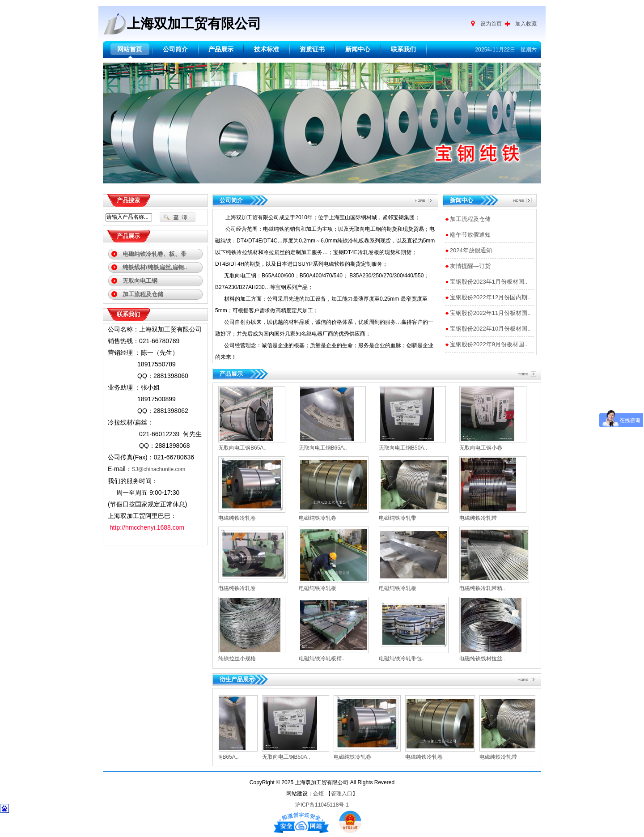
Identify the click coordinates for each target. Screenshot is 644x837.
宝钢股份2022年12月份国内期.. (490, 297)
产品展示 (221, 49)
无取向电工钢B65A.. (242, 448)
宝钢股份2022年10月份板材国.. (490, 329)
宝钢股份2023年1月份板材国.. (489, 282)
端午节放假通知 (470, 235)
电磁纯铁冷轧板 (318, 588)
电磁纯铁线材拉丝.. (482, 659)
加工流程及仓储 (470, 219)
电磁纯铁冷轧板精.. (322, 659)
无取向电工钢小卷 (481, 448)
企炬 (318, 794)
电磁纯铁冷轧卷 (237, 518)
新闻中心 (358, 49)
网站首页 (130, 49)
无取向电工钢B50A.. (403, 448)
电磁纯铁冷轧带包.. (402, 659)
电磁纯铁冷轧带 (398, 518)
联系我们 (403, 49)
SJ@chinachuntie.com (159, 469)
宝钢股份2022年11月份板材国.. (490, 313)
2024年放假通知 (471, 250)
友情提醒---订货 (470, 266)
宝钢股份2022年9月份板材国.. (489, 344)
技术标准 (267, 49)
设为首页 (491, 24)
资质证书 (312, 49)
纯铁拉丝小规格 (237, 659)
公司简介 (175, 49)
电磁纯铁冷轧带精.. (482, 588)
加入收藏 (526, 24)
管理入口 (342, 794)
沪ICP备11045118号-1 (322, 805)
